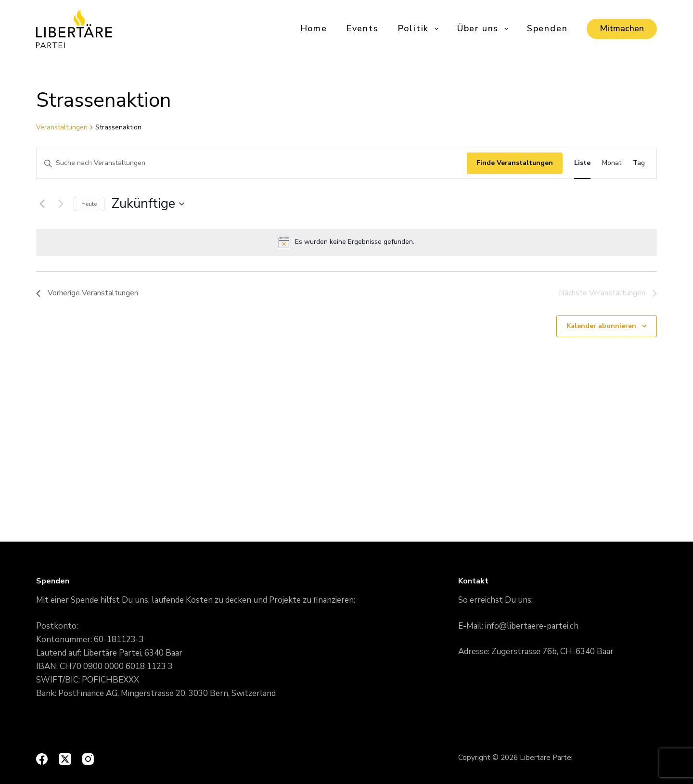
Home (314, 28)
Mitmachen (622, 28)
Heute (89, 204)
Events (362, 28)
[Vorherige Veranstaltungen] (42, 204)
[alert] (346, 242)
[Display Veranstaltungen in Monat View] (612, 163)
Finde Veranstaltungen (515, 163)
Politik (419, 29)
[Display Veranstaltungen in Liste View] (582, 163)
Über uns (483, 29)
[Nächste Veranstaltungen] (61, 204)
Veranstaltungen (62, 127)
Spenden (547, 28)
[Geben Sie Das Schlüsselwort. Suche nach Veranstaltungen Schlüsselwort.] (252, 163)
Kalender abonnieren (601, 326)
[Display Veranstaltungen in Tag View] (639, 163)
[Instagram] (88, 759)
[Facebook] (42, 759)
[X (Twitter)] (65, 759)
